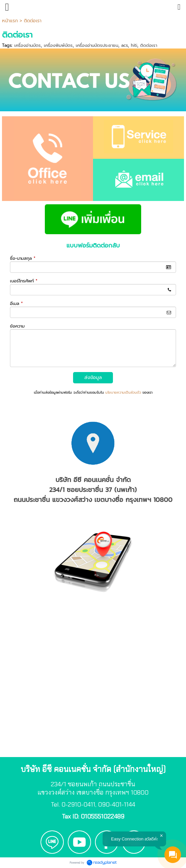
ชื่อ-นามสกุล (23, 258)
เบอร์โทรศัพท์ (24, 281)
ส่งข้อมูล (93, 378)
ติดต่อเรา (149, 45)
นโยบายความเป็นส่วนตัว (123, 392)
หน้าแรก (10, 21)
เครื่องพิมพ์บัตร (58, 45)
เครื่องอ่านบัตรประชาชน (97, 45)
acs (125, 45)
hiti (134, 45)
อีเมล (16, 303)
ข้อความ (17, 326)
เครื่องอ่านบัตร (28, 45)
